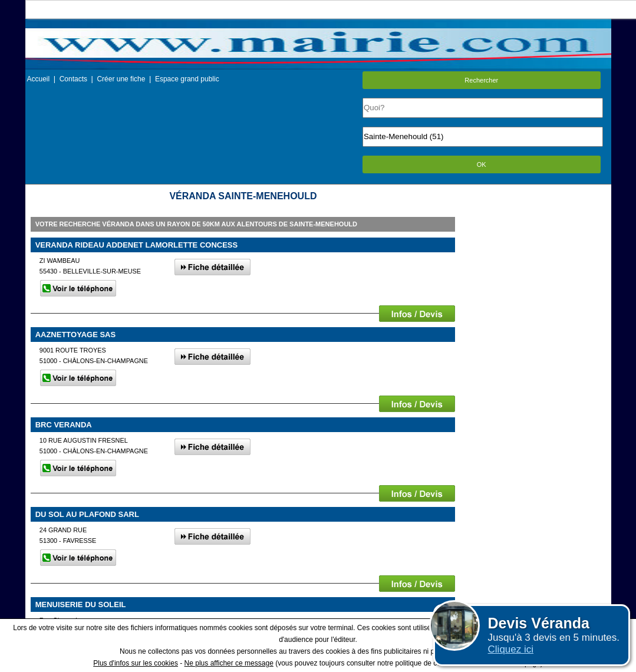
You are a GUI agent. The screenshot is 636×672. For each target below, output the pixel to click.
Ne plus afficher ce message (229, 663)
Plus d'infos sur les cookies (136, 663)
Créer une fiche (121, 79)
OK (482, 164)
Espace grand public (187, 79)
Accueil (39, 79)
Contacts (73, 79)
